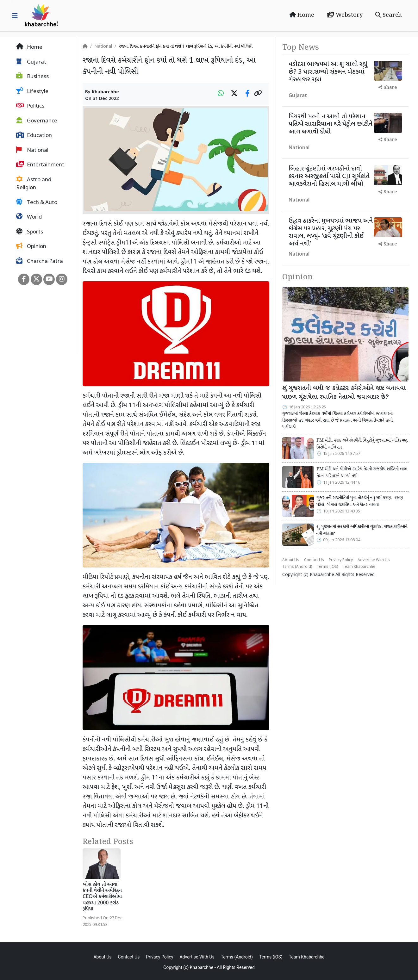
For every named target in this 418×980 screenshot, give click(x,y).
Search (389, 15)
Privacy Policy (341, 560)
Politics (30, 106)
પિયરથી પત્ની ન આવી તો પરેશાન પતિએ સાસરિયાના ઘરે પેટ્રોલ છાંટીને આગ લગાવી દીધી (331, 124)
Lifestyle (32, 91)
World (29, 217)
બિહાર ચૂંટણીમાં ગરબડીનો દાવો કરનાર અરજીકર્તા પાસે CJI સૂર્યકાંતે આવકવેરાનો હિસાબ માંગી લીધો (329, 177)
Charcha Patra (40, 261)
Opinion (31, 246)
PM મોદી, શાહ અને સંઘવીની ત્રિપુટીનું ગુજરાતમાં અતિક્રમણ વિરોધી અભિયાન (362, 444)
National (32, 150)
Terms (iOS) (327, 567)
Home (302, 15)
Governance (37, 121)
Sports (30, 232)
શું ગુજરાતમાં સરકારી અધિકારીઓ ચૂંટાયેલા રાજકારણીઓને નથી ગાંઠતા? (362, 530)
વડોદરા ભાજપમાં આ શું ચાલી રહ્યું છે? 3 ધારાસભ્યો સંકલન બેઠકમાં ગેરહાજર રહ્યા (328, 72)
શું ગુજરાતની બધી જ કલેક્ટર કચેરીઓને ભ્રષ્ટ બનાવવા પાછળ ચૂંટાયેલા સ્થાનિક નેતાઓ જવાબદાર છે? (344, 393)
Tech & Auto (37, 202)
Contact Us (314, 560)
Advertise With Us (374, 560)
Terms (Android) (297, 567)
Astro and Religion (34, 184)
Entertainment (40, 165)
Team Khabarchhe (359, 567)
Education (34, 135)
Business (32, 77)
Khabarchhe (105, 92)
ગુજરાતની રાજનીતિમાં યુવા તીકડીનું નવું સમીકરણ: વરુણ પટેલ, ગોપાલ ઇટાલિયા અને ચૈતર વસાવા (360, 501)
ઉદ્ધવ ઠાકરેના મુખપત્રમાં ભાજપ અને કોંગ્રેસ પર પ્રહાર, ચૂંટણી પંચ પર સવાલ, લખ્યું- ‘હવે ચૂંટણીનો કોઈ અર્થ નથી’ (331, 233)
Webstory (345, 15)
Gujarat (31, 62)
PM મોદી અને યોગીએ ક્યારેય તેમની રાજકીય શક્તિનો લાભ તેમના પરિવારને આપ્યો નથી (362, 473)
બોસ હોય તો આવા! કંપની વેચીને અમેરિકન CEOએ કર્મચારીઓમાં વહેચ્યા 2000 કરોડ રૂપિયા (102, 897)
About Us (291, 560)
